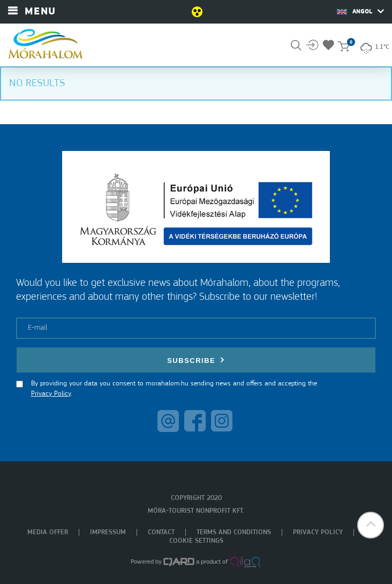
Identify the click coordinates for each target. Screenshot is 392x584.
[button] (371, 525)
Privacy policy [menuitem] (318, 532)
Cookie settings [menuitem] (196, 541)
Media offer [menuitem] (48, 532)
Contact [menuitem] (161, 532)
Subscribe (196, 360)
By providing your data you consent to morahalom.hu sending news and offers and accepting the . (174, 389)
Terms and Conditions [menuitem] (234, 532)
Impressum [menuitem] (108, 532)
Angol (360, 11)
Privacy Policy (51, 394)
